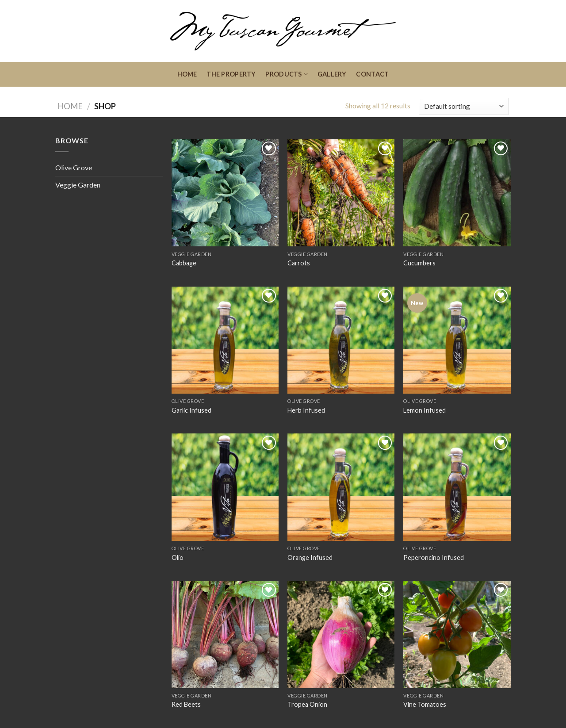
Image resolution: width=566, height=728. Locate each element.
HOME (187, 74)
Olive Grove (74, 167)
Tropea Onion (307, 704)
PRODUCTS (287, 74)
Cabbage (184, 263)
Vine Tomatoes (425, 704)
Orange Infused (310, 557)
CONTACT (372, 74)
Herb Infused (306, 410)
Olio (178, 557)
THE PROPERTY (231, 74)
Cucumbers (419, 263)
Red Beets (186, 704)
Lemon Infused (424, 410)
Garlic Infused (191, 410)
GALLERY (332, 74)
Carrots (299, 263)
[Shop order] (464, 106)
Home (70, 106)
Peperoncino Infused (434, 557)
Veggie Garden (78, 185)
